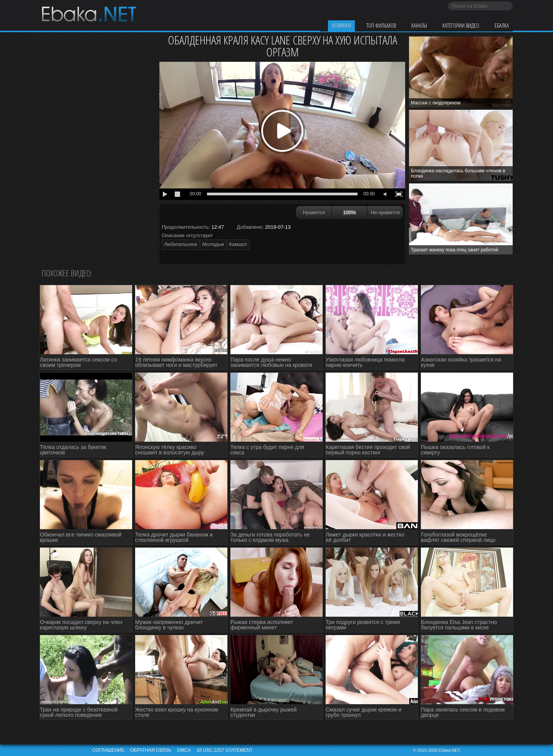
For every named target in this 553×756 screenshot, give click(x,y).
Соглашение (108, 750)
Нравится (314, 212)
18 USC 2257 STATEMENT (225, 750)
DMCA (184, 750)
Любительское (181, 244)
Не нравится (385, 212)
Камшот (238, 244)
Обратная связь (151, 750)
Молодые (213, 244)
